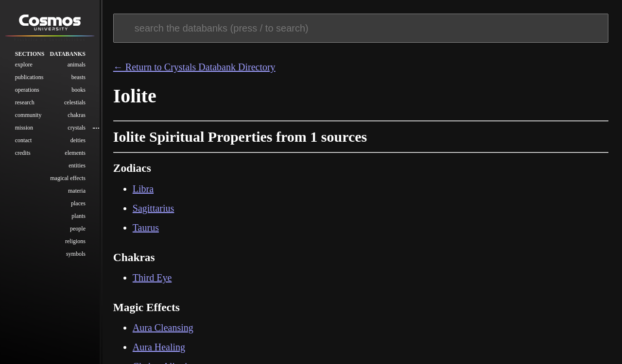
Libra (143, 189)
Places (78, 203)
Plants (78, 216)
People (78, 229)
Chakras (77, 115)
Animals (77, 65)
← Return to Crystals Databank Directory (194, 67)
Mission (24, 128)
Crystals (77, 128)
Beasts (78, 77)
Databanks (68, 54)
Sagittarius (154, 208)
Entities (77, 165)
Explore (24, 65)
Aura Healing (159, 347)
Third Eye (152, 278)
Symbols (76, 254)
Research (25, 102)
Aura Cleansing (163, 328)
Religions (75, 241)
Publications (29, 77)
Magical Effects (68, 178)
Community (28, 115)
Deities (78, 140)
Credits (23, 153)
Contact (24, 140)
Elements (75, 153)
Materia (77, 191)
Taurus (146, 228)
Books (78, 90)
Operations (27, 90)
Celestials (75, 102)
